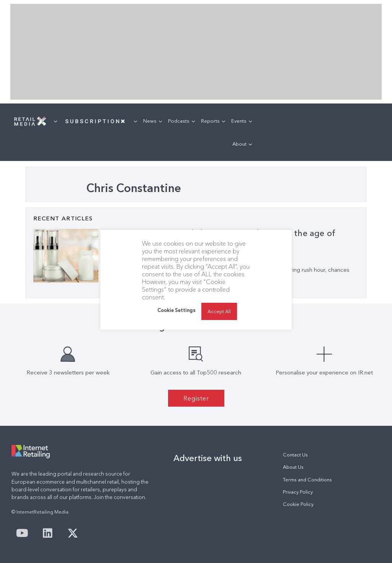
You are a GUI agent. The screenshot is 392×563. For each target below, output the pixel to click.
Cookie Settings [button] (176, 310)
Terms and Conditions (307, 480)
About (242, 144)
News (153, 121)
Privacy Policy (298, 492)
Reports (213, 121)
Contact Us (295, 455)
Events (242, 121)
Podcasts (181, 121)
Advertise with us (208, 458)
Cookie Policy (298, 504)
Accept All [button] (219, 311)
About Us (293, 467)
